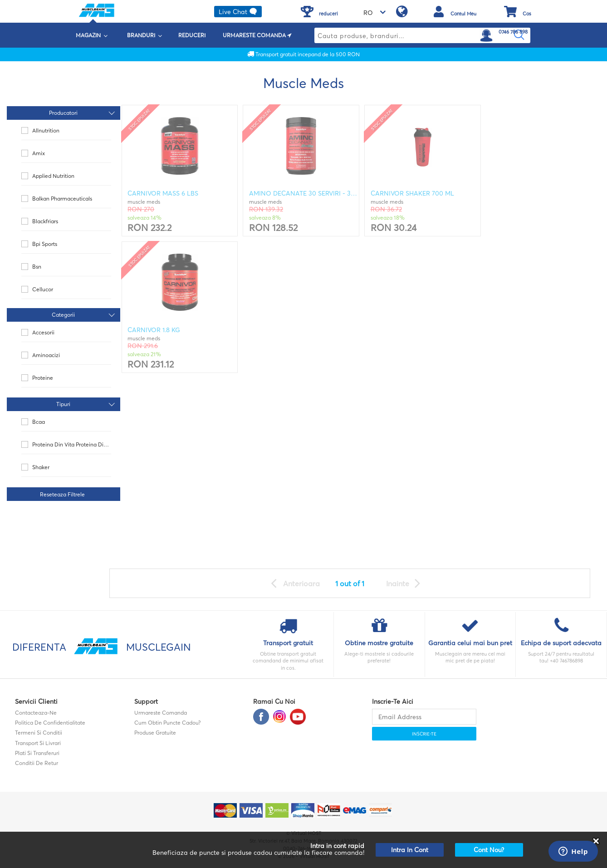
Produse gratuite (155, 733)
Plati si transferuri (37, 753)
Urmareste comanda (161, 713)
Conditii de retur (37, 763)
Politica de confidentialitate (50, 723)
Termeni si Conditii (39, 733)
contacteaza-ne (36, 713)
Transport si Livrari (38, 743)
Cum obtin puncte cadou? (167, 723)
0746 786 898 (513, 32)
